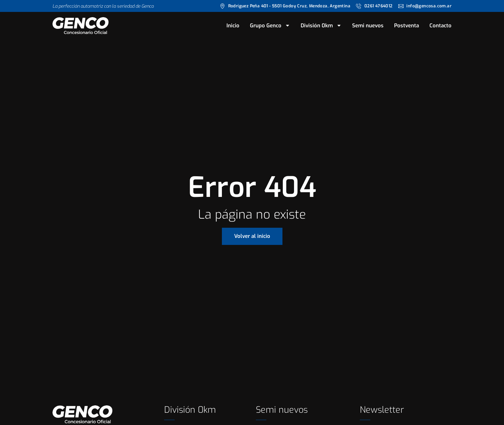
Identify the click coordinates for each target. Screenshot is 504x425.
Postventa (407, 26)
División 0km (321, 26)
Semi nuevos (368, 26)
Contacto (440, 26)
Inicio (233, 26)
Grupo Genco (270, 26)
